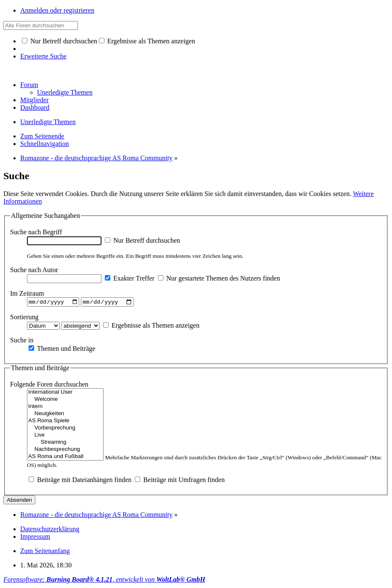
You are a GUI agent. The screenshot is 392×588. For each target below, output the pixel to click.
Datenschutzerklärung (50, 530)
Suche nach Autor (34, 270)
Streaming (65, 444)
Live (65, 436)
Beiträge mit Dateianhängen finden (80, 481)
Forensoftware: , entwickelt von (104, 581)
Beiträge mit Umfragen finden (180, 481)
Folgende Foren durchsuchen (49, 385)
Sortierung (24, 318)
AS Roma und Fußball (65, 458)
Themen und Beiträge (62, 349)
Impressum (35, 538)
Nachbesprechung (65, 451)
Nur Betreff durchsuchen (60, 41)
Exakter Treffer (130, 278)
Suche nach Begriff (36, 232)
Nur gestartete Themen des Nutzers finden (219, 278)
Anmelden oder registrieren (57, 10)
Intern (65, 408)
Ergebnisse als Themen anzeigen (147, 41)
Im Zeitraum (27, 293)
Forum (29, 85)
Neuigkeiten (65, 415)
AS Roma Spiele (65, 422)
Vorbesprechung (65, 429)
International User (65, 393)
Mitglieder (35, 100)
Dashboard (35, 107)
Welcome (65, 401)
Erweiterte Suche (43, 56)
